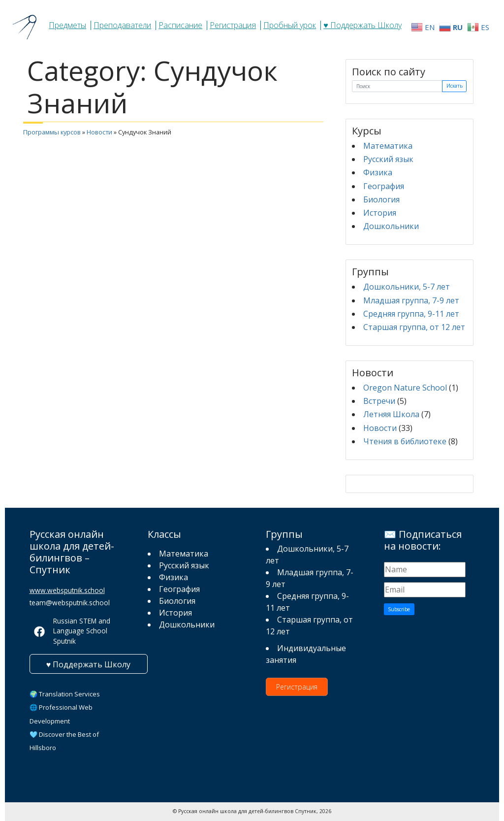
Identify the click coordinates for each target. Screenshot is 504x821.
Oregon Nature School (405, 388)
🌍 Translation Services (65, 694)
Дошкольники (391, 226)
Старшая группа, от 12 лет (414, 327)
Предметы (67, 25)
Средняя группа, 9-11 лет (411, 314)
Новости (99, 132)
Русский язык (388, 159)
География (384, 186)
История (380, 213)
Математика (388, 146)
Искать (455, 86)
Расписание (180, 25)
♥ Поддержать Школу (362, 25)
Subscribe (399, 609)
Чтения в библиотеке (405, 441)
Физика (378, 172)
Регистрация (233, 25)
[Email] (425, 590)
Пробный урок (290, 25)
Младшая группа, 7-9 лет (411, 300)
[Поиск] (397, 86)
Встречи (379, 401)
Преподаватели (122, 25)
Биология (381, 199)
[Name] (425, 570)
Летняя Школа (391, 414)
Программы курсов (52, 132)
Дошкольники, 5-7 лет (407, 287)
